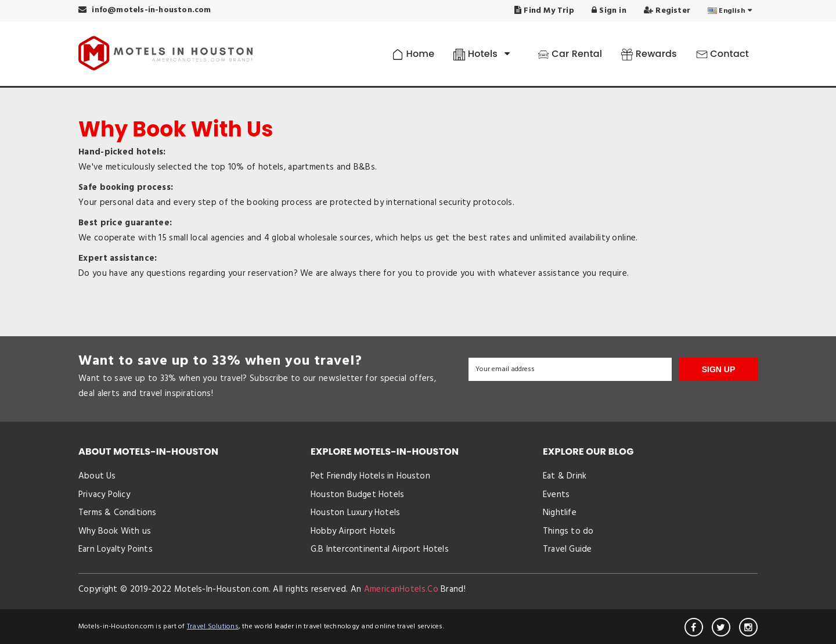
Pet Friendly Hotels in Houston (370, 476)
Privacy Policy (104, 495)
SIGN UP (719, 369)
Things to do (568, 531)
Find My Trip (544, 11)
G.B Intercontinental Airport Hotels (380, 549)
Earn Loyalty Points (116, 549)
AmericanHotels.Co (401, 589)
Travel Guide (567, 549)
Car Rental (570, 54)
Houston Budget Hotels (357, 495)
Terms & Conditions (118, 513)
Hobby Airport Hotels (353, 531)
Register (667, 11)
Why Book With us (115, 531)
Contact (723, 54)
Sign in (609, 11)
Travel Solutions (213, 627)
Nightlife (560, 513)
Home (413, 54)
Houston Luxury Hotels (355, 513)
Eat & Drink (565, 476)
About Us (97, 476)
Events (556, 495)
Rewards (649, 54)
